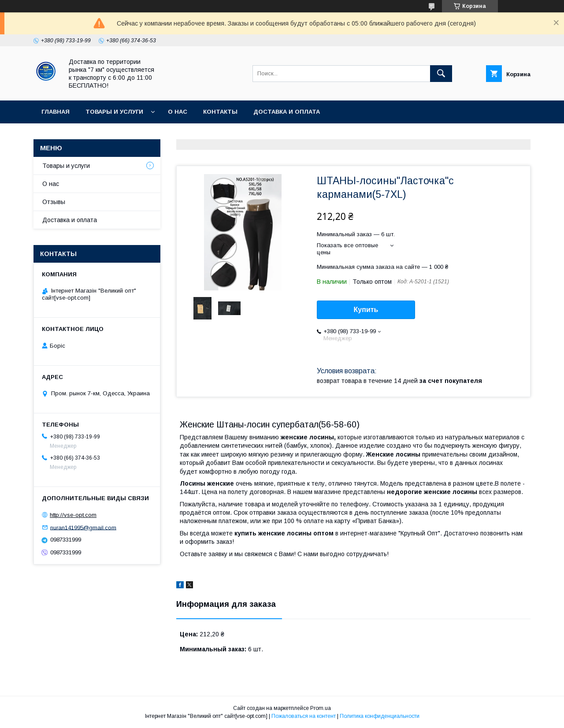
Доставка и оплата (287, 112)
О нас (178, 112)
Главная (56, 112)
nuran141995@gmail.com (83, 527)
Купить (366, 310)
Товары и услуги (114, 112)
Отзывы (54, 202)
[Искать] (441, 74)
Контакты (220, 112)
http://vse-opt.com (73, 515)
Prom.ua (321, 708)
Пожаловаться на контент (304, 716)
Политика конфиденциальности (380, 716)
